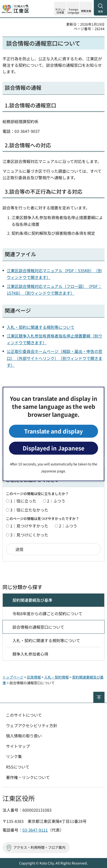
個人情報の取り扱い (24, 736)
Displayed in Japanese (53, 448)
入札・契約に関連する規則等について (41, 327)
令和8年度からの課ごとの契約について (47, 613)
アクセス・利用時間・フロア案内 (39, 847)
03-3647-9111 (35, 830)
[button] (73, 9)
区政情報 (34, 677)
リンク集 (14, 756)
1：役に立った (23, 501)
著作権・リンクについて (28, 777)
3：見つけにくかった (29, 535)
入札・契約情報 (56, 677)
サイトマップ (18, 746)
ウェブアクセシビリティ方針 (32, 725)
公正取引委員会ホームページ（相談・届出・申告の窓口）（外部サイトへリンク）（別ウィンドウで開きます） (54, 358)
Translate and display (53, 431)
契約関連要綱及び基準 (32, 600)
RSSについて (18, 767)
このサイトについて (24, 715)
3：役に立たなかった (29, 510)
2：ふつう (56, 501)
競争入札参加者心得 (30, 654)
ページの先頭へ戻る (104, 694)
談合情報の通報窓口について (38, 627)
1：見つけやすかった (29, 526)
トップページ (13, 677)
